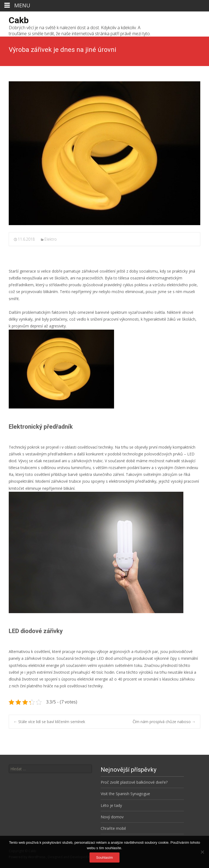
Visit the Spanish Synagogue (125, 794)
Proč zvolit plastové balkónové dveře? (134, 782)
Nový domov (112, 817)
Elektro (51, 239)
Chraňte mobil (113, 828)
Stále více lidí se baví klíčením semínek (49, 722)
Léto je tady (111, 805)
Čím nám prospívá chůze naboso (164, 722)
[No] (202, 852)
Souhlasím (104, 857)
